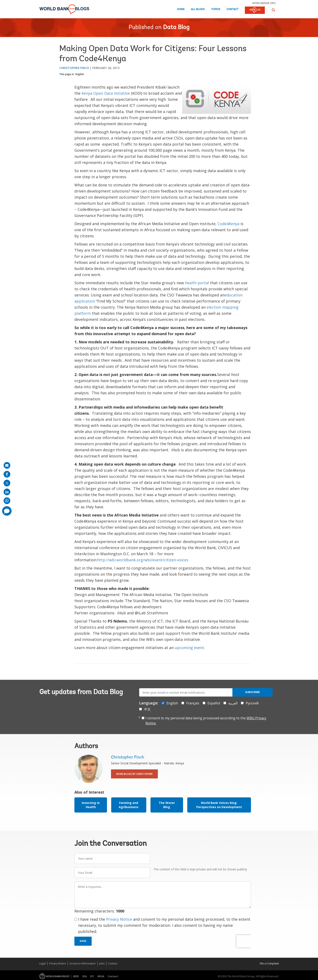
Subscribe (253, 692)
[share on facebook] (7, 474)
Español (214, 703)
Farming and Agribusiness (129, 805)
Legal (42, 963)
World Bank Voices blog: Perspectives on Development (219, 805)
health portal (197, 283)
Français (193, 703)
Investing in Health (91, 805)
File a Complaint (269, 963)
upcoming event (189, 648)
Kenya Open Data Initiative (106, 93)
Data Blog (176, 28)
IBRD (76, 976)
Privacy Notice (119, 919)
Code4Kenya (228, 224)
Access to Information (83, 963)
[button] (273, 10)
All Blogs (198, 9)
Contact (233, 9)
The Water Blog (167, 805)
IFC (92, 976)
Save (83, 941)
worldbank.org (264, 3)
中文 (147, 709)
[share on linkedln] (7, 492)
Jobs (102, 963)
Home (181, 9)
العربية (233, 703)
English (80, 74)
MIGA (101, 976)
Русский (252, 703)
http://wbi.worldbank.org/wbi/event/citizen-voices (143, 560)
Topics (216, 9)
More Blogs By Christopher (134, 774)
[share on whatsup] (7, 501)
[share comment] (7, 511)
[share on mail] (7, 465)
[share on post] (7, 483)
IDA (85, 976)
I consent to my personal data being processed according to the (206, 721)
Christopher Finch (74, 68)
